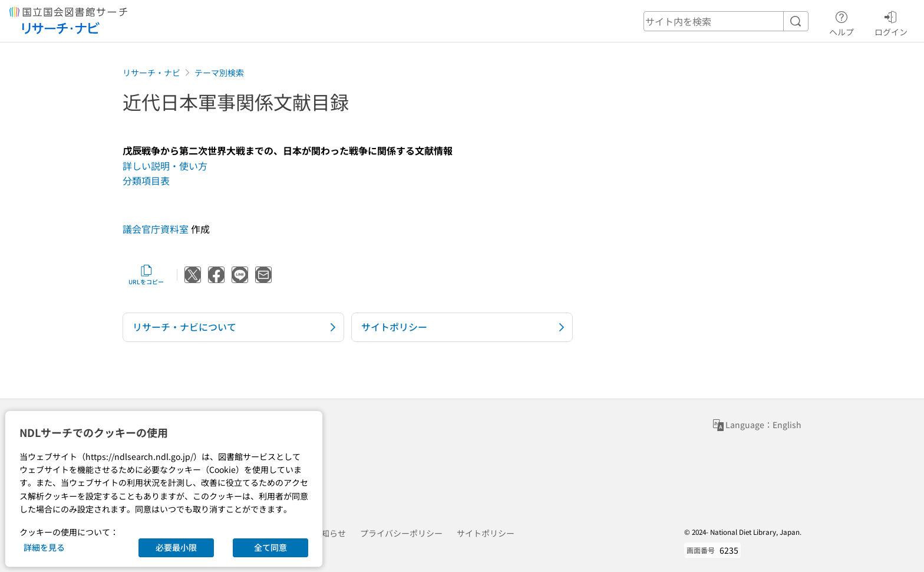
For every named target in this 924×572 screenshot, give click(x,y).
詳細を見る (44, 547)
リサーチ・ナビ (151, 73)
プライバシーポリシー (401, 533)
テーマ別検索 (219, 73)
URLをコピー (146, 275)
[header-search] (726, 21)
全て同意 (270, 547)
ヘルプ (841, 22)
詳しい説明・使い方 (165, 166)
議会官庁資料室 (156, 229)
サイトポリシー (486, 533)
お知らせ (329, 533)
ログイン (891, 22)
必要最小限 (176, 547)
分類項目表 (146, 180)
